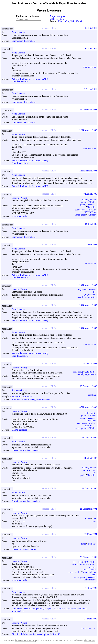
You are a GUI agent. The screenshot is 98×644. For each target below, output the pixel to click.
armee (85, 570)
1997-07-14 (90, 212)
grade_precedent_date (85, 210)
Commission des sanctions (24, 41)
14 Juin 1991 (91, 588)
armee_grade (80, 215)
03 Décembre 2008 (88, 110)
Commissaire (90, 580)
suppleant (92, 395)
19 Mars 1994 (91, 534)
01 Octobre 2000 (89, 437)
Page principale (58, 16)
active (93, 570)
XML (73, 21)
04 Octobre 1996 (89, 488)
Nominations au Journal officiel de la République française (49, 3)
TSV (60, 21)
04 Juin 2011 (91, 48)
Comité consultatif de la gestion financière (31, 400)
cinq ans (94, 520)
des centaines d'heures (25, 640)
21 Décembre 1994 (88, 509)
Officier (92, 202)
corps (74, 565)
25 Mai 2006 (91, 245)
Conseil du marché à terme (24, 550)
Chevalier (91, 207)
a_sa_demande (90, 295)
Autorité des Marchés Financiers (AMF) (30, 79)
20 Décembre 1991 (88, 557)
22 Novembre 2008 (88, 130)
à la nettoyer (89, 640)
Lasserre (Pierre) (20, 198)
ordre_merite (91, 413)
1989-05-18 (90, 426)
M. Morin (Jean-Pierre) (24, 397)
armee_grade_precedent (84, 577)
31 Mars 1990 (91, 619)
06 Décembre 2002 (88, 386)
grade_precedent (88, 205)
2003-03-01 (90, 372)
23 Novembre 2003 (88, 305)
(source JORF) (49, 28)
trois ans (92, 544)
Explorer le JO (57, 19)
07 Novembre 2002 (88, 407)
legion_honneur (89, 200)
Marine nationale (19, 216)
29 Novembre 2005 (88, 285)
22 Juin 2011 (91, 28)
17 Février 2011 (90, 89)
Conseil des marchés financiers (26, 450)
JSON (66, 21)
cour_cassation (90, 67)
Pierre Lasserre (20, 32)
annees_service (88, 470)
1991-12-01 (90, 562)
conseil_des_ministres (87, 297)
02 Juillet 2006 (90, 194)
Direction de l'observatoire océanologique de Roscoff (36, 634)
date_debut (81, 290)
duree (88, 518)
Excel (79, 21)
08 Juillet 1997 (90, 458)
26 (94, 473)
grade (84, 202)
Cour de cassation (20, 81)
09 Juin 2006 (91, 224)
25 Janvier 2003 (90, 364)
